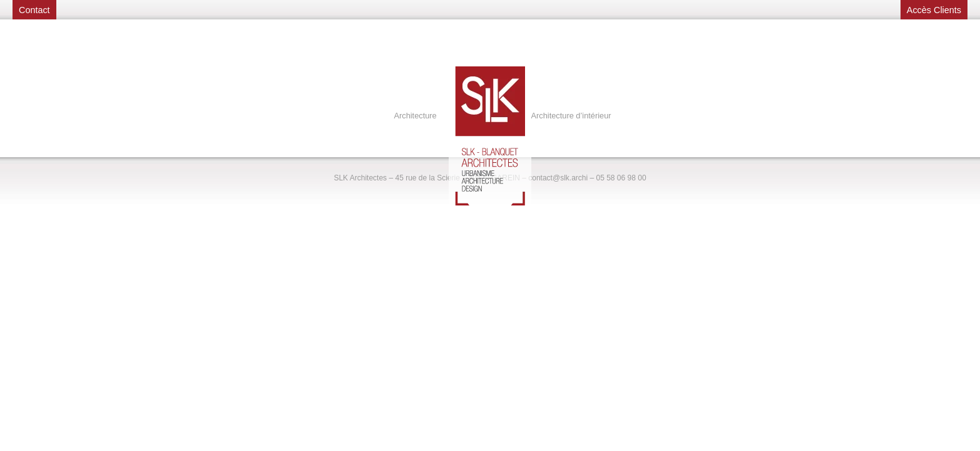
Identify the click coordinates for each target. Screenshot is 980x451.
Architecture (415, 116)
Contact (34, 10)
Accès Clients (934, 10)
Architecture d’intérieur (571, 116)
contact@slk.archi (558, 178)
